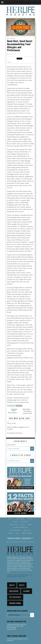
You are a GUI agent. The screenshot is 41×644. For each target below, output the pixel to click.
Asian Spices (13, 413)
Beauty (10, 519)
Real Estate (27, 530)
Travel (11, 533)
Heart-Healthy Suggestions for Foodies (18, 428)
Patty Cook (12, 54)
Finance (15, 522)
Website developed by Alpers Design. (17, 577)
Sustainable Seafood (15, 433)
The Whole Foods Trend (27, 412)
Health (23, 525)
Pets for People (15, 530)
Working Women (27, 533)
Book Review (20, 519)
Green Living (13, 525)
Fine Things (24, 522)
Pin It (9, 62)
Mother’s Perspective (20, 527)
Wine (17, 533)
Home (30, 525)
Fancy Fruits (12, 423)
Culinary (11, 38)
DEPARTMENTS (11, 445)
